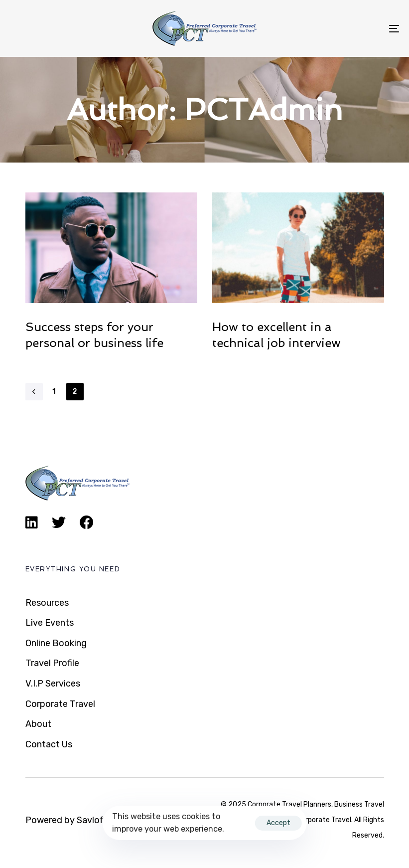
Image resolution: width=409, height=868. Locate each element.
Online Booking (56, 643)
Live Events (50, 623)
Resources (47, 603)
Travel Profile (52, 663)
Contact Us (49, 744)
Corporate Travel (60, 704)
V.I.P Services (53, 684)
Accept (278, 823)
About (38, 724)
